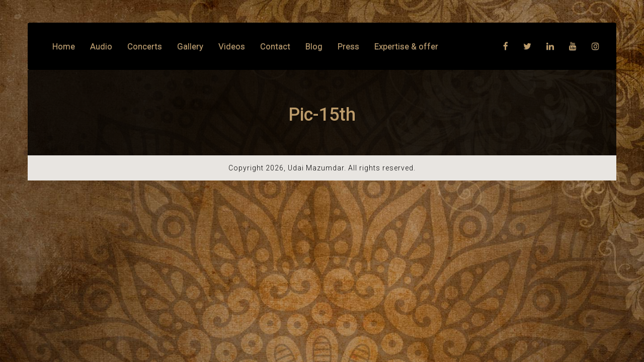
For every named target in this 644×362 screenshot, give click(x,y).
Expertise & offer (406, 46)
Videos (232, 46)
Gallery (190, 46)
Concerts (145, 46)
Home (64, 46)
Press (348, 46)
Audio (101, 46)
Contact (275, 46)
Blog (314, 46)
